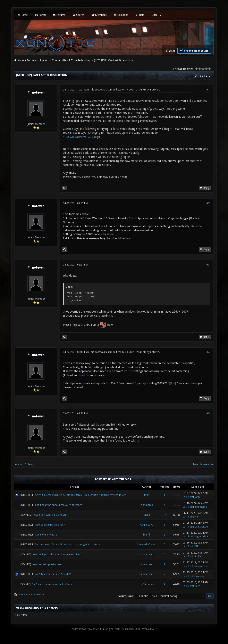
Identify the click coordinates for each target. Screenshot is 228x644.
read (82, 375)
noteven (38, 93)
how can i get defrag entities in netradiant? (57, 554)
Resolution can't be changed (49, 515)
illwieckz (199, 576)
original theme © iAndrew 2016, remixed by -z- (131, 629)
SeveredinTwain (147, 544)
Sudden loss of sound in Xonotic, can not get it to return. (68, 544)
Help (140, 15)
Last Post (188, 497)
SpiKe (198, 556)
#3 (208, 265)
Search (78, 15)
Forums (59, 15)
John (147, 495)
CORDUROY (201, 527)
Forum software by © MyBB (86, 629)
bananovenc (147, 554)
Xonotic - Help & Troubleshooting (71, 60)
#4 (208, 352)
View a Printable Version (31, 595)
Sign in (170, 51)
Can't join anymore (46, 535)
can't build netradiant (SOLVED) (53, 574)
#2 (208, 203)
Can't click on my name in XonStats (52, 584)
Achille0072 (147, 525)
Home (22, 15)
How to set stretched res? (50, 525)
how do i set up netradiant (47, 564)
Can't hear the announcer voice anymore (59, 505)
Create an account (194, 51)
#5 (208, 414)
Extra (155, 15)
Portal (40, 15)
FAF (196, 517)
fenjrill (147, 535)
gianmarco (147, 505)
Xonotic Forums (27, 60)
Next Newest (202, 464)
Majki (147, 515)
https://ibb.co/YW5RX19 (78, 137)
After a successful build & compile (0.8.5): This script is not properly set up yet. (81, 495)
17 (164, 515)
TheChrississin (147, 584)
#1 (208, 90)
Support (44, 60)
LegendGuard (202, 536)
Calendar (121, 15)
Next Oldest (26, 464)
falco (197, 586)
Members (99, 15)
